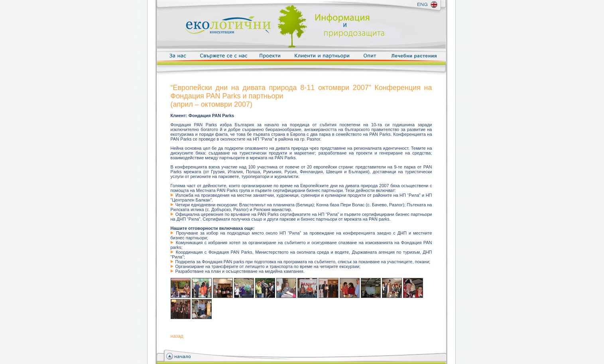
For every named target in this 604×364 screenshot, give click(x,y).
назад (177, 336)
